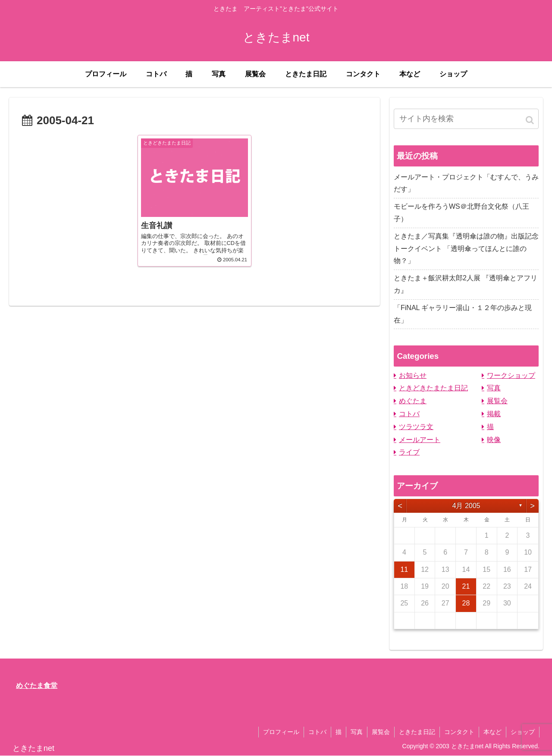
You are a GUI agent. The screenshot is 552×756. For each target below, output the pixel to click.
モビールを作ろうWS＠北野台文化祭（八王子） (461, 213)
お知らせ (413, 375)
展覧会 (497, 401)
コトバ (409, 414)
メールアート (420, 440)
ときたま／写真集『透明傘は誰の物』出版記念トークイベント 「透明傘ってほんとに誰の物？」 (466, 249)
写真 (494, 388)
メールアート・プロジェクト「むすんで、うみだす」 (466, 183)
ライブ (409, 452)
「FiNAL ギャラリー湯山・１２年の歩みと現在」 (463, 314)
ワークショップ (511, 375)
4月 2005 (466, 506)
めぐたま (413, 401)
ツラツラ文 (416, 427)
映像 (494, 440)
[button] (530, 120)
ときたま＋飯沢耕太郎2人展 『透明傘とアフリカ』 (466, 284)
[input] (466, 119)
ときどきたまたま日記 (433, 388)
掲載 (494, 414)
